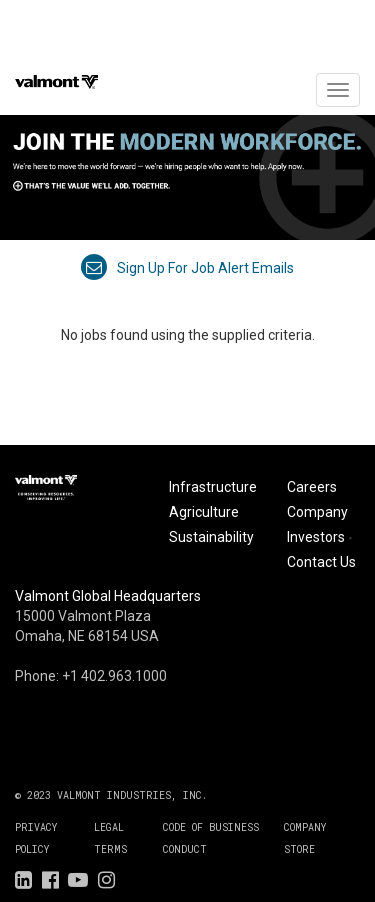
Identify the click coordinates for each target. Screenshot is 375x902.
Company (317, 512)
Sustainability (211, 537)
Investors (321, 537)
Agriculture (204, 512)
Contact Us (321, 562)
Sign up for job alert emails (187, 268)
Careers (312, 487)
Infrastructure (213, 487)
